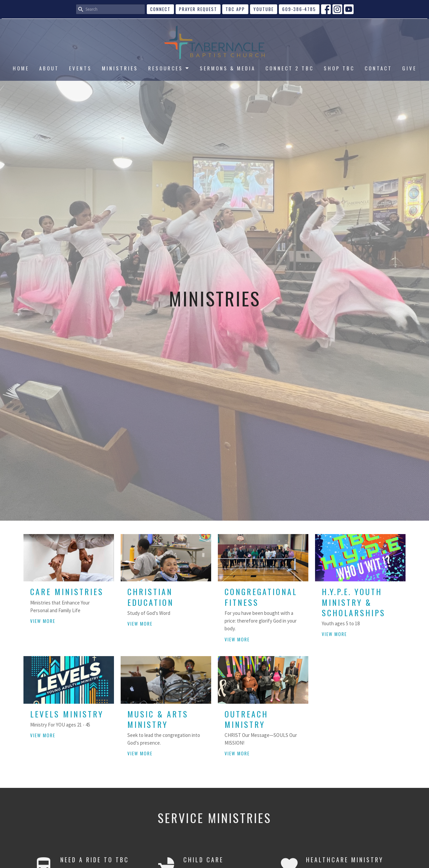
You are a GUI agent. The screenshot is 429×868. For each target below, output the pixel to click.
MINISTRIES (120, 68)
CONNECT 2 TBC (290, 68)
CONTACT (378, 68)
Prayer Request (198, 9)
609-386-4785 (299, 9)
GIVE (409, 68)
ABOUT (49, 68)
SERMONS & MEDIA (228, 68)
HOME (21, 68)
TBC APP (235, 9)
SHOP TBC (339, 68)
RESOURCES (169, 68)
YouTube (264, 9)
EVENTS (80, 68)
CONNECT (160, 9)
